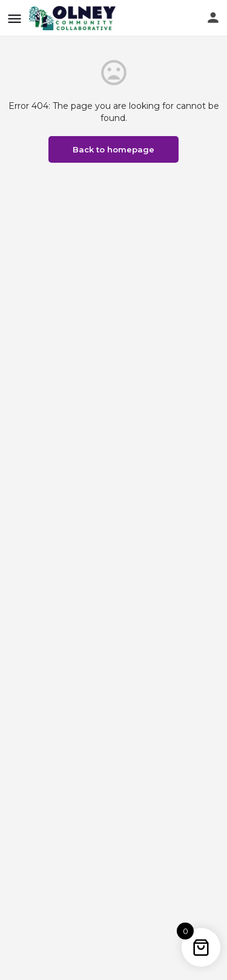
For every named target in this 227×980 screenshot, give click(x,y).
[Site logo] (74, 18)
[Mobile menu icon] (15, 18)
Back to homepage (113, 149)
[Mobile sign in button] (213, 18)
